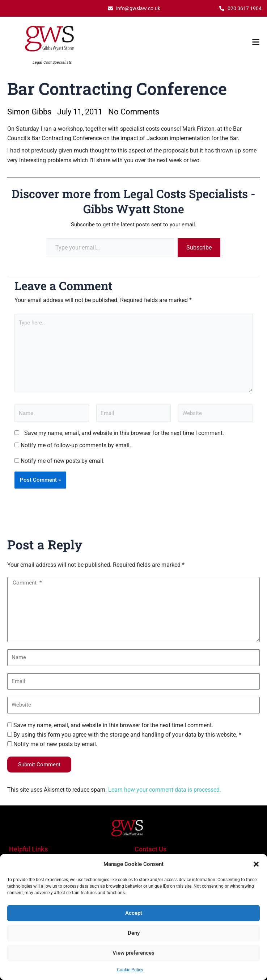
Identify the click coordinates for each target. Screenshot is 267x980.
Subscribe (199, 248)
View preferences (133, 953)
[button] (256, 864)
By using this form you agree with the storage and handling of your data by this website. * (127, 735)
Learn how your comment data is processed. (165, 790)
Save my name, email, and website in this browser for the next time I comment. (124, 433)
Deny (134, 933)
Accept (134, 913)
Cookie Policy (130, 970)
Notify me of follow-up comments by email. (76, 445)
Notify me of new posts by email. (63, 461)
